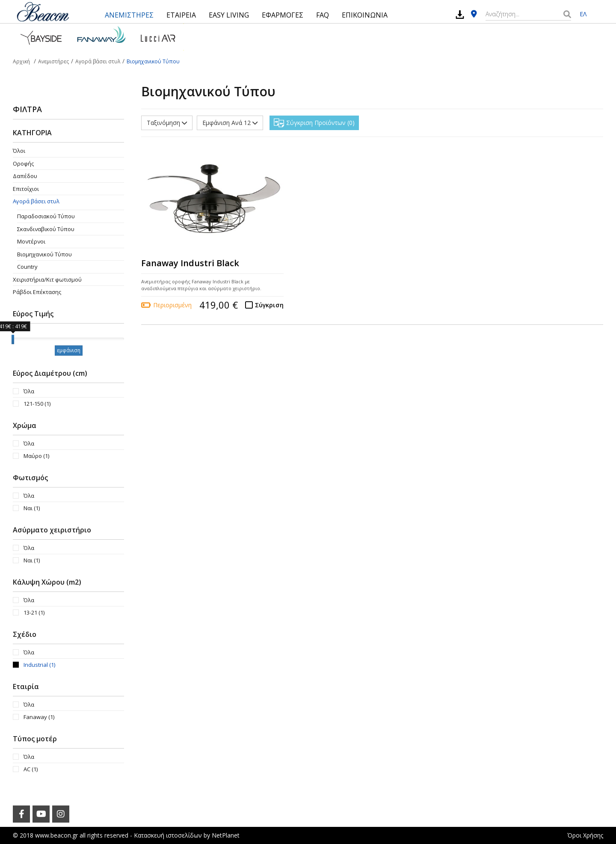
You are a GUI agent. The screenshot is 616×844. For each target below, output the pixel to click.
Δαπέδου (25, 176)
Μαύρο (36, 456)
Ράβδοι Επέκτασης (37, 292)
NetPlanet (226, 835)
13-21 (34, 612)
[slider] (13, 339)
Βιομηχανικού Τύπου (44, 254)
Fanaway (39, 717)
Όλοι (19, 151)
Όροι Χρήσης (585, 835)
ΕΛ (583, 14)
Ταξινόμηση (167, 123)
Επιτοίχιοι (26, 189)
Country (27, 267)
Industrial (39, 665)
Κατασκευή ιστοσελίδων (168, 835)
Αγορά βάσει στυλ (36, 201)
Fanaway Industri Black (190, 263)
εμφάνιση (69, 350)
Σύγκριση (269, 305)
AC (31, 769)
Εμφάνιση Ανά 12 (230, 123)
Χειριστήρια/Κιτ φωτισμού (47, 279)
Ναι (32, 508)
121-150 (37, 404)
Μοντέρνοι (31, 241)
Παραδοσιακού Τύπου (46, 216)
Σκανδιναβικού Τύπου (46, 229)
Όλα (29, 391)
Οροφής (23, 163)
